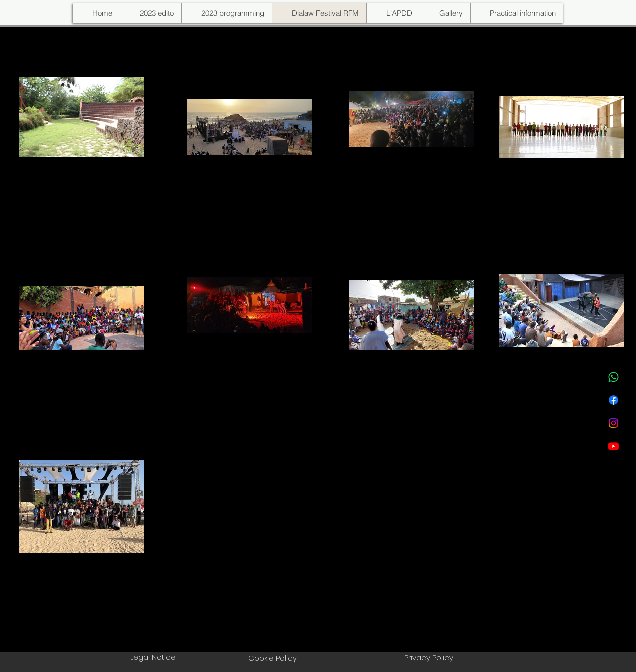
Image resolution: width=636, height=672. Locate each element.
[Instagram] (614, 423)
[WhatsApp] (614, 377)
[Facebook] (614, 400)
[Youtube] (614, 446)
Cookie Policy (273, 658)
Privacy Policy (429, 658)
